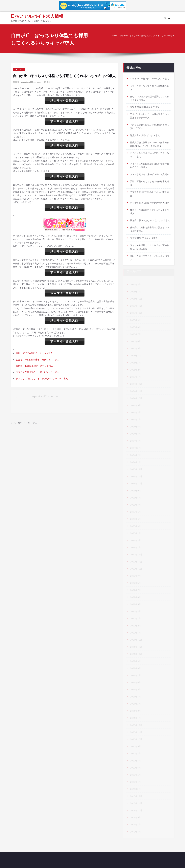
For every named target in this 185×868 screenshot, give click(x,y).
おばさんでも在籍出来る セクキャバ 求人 (38, 359)
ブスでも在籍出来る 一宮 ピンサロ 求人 (38, 372)
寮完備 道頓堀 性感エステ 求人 (145, 105)
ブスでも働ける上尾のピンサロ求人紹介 (149, 172)
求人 (51, 82)
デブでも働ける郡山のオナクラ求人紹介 (149, 200)
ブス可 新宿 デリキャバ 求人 (144, 235)
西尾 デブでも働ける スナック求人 (34, 353)
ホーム (167, 18)
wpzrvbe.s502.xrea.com (32, 82)
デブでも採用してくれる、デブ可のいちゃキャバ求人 (42, 378)
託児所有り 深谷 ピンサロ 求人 (145, 133)
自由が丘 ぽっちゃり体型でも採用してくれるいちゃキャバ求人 (142, 36)
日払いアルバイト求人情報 (37, 16)
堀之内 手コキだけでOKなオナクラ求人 (150, 217)
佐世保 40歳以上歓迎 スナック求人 (34, 365)
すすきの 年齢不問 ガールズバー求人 (149, 77)
